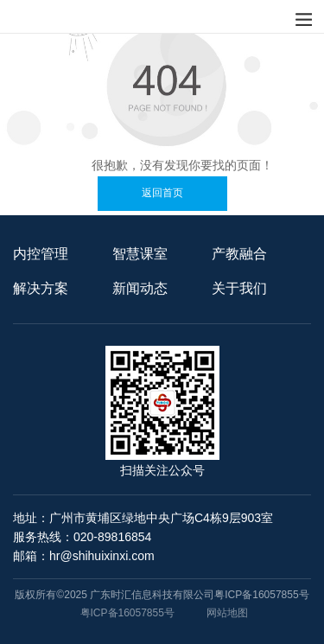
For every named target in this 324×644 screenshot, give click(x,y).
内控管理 (41, 254)
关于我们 (239, 288)
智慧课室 (140, 254)
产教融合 (239, 254)
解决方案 (41, 288)
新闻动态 (140, 288)
